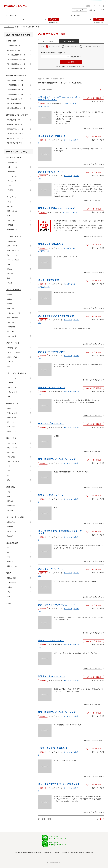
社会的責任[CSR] (47, 852)
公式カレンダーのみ (72, 47)
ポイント (10, 202)
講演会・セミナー (13, 566)
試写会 (10, 269)
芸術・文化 (11, 308)
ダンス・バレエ (12, 331)
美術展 (10, 299)
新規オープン (12, 531)
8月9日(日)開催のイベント (16, 103)
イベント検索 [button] (48, 41)
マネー (10, 557)
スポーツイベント (13, 343)
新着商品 (10, 527)
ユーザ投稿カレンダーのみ (91, 47)
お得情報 (10, 225)
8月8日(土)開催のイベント (16, 99)
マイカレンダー (79, 10)
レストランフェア (13, 387)
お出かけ (10, 383)
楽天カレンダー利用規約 (86, 852)
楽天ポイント (45, 106)
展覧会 (10, 295)
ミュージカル (12, 336)
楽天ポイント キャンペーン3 (52, 387)
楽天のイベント (12, 229)
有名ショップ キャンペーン (51, 423)
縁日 (9, 496)
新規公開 (10, 536)
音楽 (9, 264)
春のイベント (12, 418)
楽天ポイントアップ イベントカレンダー (57, 316)
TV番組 (10, 283)
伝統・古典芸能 (12, 318)
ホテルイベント (12, 392)
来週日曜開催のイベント (15, 94)
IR (8, 548)
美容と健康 (11, 452)
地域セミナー (12, 506)
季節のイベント (12, 403)
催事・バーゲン (12, 167)
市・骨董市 (11, 172)
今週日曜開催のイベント (15, 85)
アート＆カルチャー (14, 290)
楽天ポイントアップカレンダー (53, 136)
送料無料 (10, 206)
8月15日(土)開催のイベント (16, 108)
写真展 (10, 304)
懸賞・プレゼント (13, 211)
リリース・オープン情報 (15, 517)
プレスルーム (57, 852)
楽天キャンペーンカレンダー (52, 352)
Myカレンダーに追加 (94, 98)
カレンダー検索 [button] (69, 41)
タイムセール (12, 181)
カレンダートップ (9, 27)
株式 (9, 552)
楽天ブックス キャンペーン (51, 569)
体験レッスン (12, 443)
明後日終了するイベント (15, 129)
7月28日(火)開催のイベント (16, 69)
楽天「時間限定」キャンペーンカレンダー (58, 459)
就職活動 (10, 561)
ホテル (10, 396)
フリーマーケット (13, 176)
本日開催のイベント (14, 46)
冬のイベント (12, 431)
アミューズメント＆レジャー (17, 373)
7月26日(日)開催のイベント (16, 59)
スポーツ (10, 362)
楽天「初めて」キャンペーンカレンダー (57, 605)
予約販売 (10, 190)
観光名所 (10, 501)
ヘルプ (102, 10)
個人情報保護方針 (73, 852)
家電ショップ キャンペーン (51, 495)
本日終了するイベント (15, 120)
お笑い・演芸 (12, 241)
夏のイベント (12, 422)
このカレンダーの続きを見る (92, 128)
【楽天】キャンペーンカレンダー (54, 748)
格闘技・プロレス (13, 357)
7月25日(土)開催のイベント (16, 55)
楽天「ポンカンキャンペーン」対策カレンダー (60, 784)
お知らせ (92, 10)
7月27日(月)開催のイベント (16, 64)
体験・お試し (12, 220)
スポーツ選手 (12, 583)
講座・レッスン (12, 448)
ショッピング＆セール (15, 157)
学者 (9, 596)
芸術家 (10, 587)
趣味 (9, 480)
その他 (9, 603)
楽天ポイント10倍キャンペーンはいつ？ (57, 208)
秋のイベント (12, 427)
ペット (10, 471)
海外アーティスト (13, 255)
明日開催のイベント (14, 50)
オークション (12, 185)
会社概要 (18, 852)
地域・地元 (10, 487)
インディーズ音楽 (13, 260)
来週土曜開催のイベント (15, 90)
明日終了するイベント (15, 124)
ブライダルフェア (13, 462)
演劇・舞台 (11, 322)
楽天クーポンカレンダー (50, 280)
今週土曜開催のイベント (15, 80)
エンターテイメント (14, 236)
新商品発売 (11, 522)
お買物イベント (12, 162)
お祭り (10, 492)
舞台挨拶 (10, 274)
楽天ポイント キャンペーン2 (52, 676)
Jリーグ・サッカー (14, 352)
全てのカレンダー (55, 47)
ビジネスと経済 (12, 543)
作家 (9, 592)
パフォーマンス (12, 246)
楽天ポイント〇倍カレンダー (52, 244)
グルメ (10, 475)
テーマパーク (12, 378)
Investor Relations (36, 852)
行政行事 (10, 510)
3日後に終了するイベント (16, 134)
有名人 (9, 573)
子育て (10, 466)
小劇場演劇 (11, 327)
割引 (9, 216)
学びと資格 (11, 457)
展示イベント (12, 408)
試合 (9, 366)
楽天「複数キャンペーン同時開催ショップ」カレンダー (60, 532)
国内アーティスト (13, 251)
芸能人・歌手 (12, 578)
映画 (9, 278)
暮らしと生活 (11, 438)
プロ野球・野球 (12, 348)
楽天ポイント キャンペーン (51, 172)
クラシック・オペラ (14, 313)
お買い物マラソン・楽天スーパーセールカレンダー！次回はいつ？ (60, 98)
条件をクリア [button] (77, 57)
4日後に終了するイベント (16, 138)
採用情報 (64, 852)
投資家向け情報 (26, 852)
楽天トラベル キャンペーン (51, 640)
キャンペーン (11, 197)
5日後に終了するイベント (16, 143)
